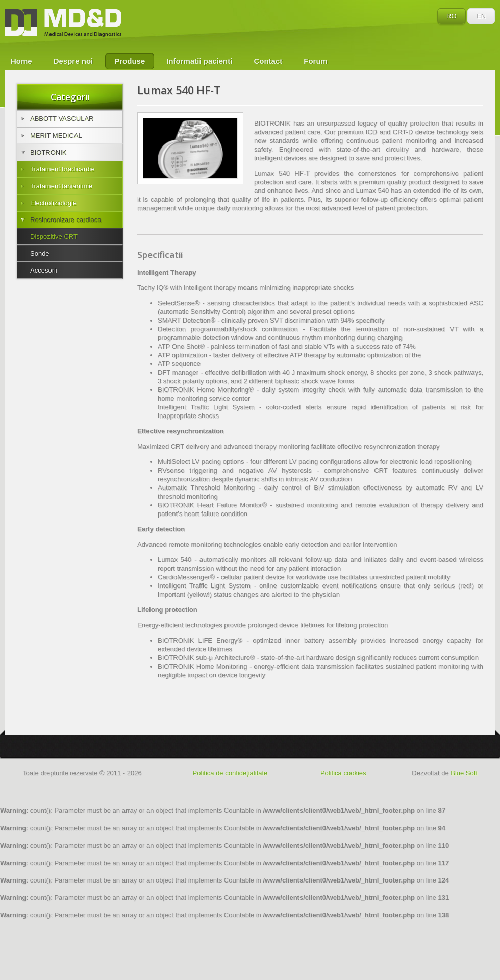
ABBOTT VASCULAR (57, 119)
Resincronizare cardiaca (61, 220)
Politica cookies (343, 773)
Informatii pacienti (199, 61)
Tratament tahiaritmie (57, 186)
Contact (268, 61)
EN (481, 16)
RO (452, 16)
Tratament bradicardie (58, 169)
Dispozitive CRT (54, 237)
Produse (130, 61)
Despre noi (73, 61)
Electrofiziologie (49, 203)
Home (21, 61)
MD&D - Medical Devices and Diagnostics (63, 23)
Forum (316, 61)
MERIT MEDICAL (52, 136)
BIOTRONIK (44, 152)
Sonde (40, 253)
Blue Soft (464, 773)
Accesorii (44, 270)
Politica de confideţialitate (230, 773)
